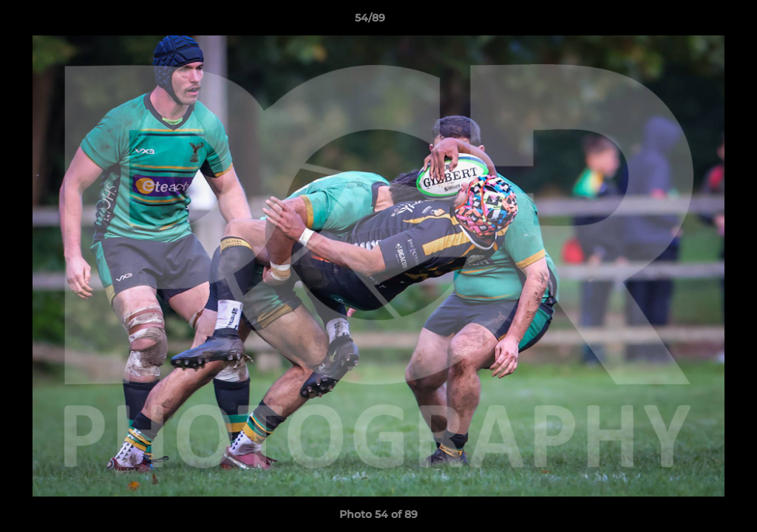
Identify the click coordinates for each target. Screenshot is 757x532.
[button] (695, 21)
